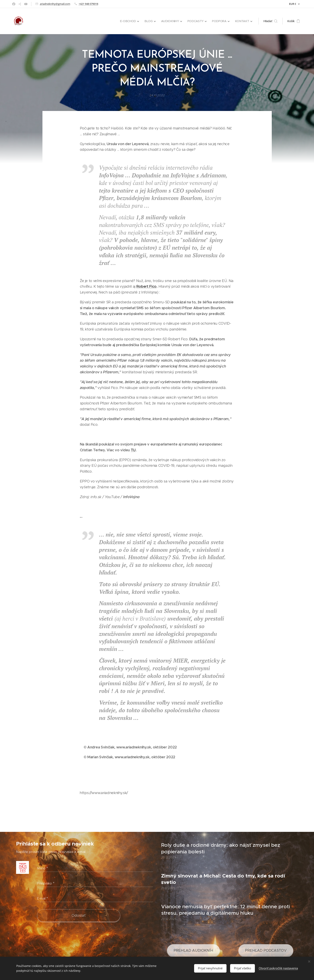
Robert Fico (146, 286)
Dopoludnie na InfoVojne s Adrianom (179, 175)
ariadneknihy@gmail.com (55, 4)
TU (133, 450)
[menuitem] (131, 21)
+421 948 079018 (88, 4)
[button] (270, 21)
